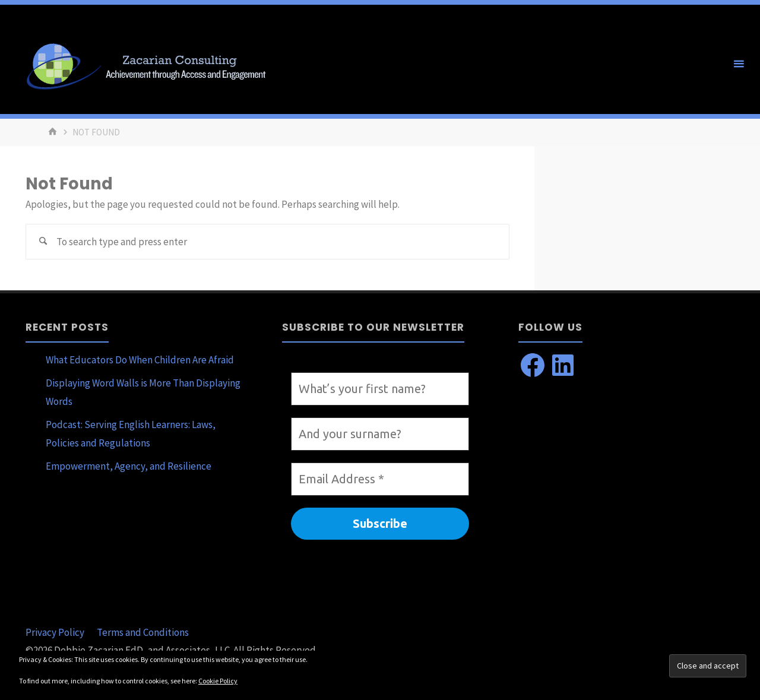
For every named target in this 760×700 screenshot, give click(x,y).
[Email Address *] (380, 479)
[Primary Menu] (739, 64)
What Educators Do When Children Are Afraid (140, 360)
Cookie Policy (218, 681)
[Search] (43, 242)
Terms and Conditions (143, 632)
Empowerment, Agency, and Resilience (129, 466)
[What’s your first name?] (380, 389)
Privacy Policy (55, 632)
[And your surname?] (380, 434)
